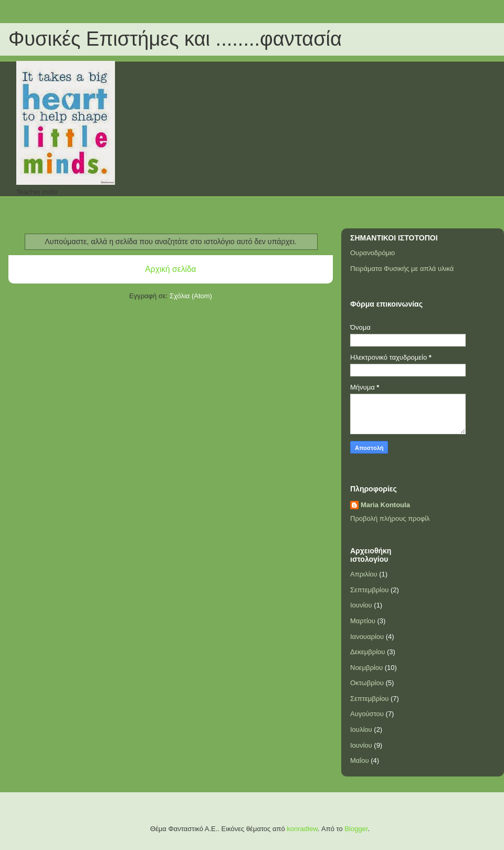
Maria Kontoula (385, 505)
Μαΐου (360, 760)
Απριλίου (364, 574)
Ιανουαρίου (367, 637)
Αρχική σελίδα (170, 269)
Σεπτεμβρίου (369, 590)
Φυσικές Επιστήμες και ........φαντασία (175, 39)
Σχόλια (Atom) (191, 296)
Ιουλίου (361, 730)
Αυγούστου (367, 714)
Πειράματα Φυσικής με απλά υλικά (402, 269)
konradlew (302, 829)
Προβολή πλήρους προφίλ (390, 518)
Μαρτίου (363, 621)
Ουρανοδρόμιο (372, 253)
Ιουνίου (361, 605)
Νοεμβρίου (366, 668)
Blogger (356, 829)
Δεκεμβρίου (367, 652)
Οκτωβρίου (367, 683)
